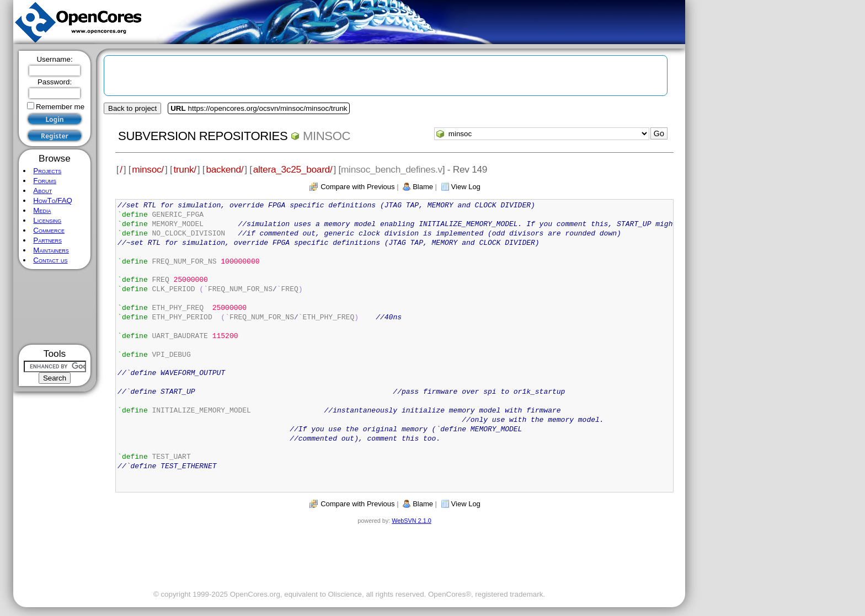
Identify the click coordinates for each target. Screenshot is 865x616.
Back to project (132, 108)
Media (42, 210)
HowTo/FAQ (53, 200)
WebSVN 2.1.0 (411, 521)
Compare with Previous (357, 187)
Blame (423, 187)
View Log (466, 187)
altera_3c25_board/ (293, 169)
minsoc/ (148, 169)
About (42, 191)
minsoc (327, 136)
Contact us (50, 260)
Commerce (49, 230)
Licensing (47, 220)
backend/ (225, 169)
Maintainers (51, 250)
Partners (47, 240)
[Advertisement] (55, 307)
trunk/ (185, 169)
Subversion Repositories (203, 136)
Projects (47, 171)
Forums (45, 181)
